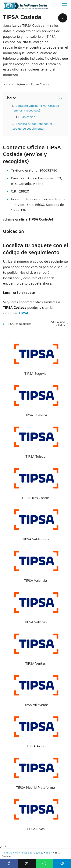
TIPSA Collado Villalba (56, 324)
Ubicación (28, 117)
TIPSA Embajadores (19, 324)
